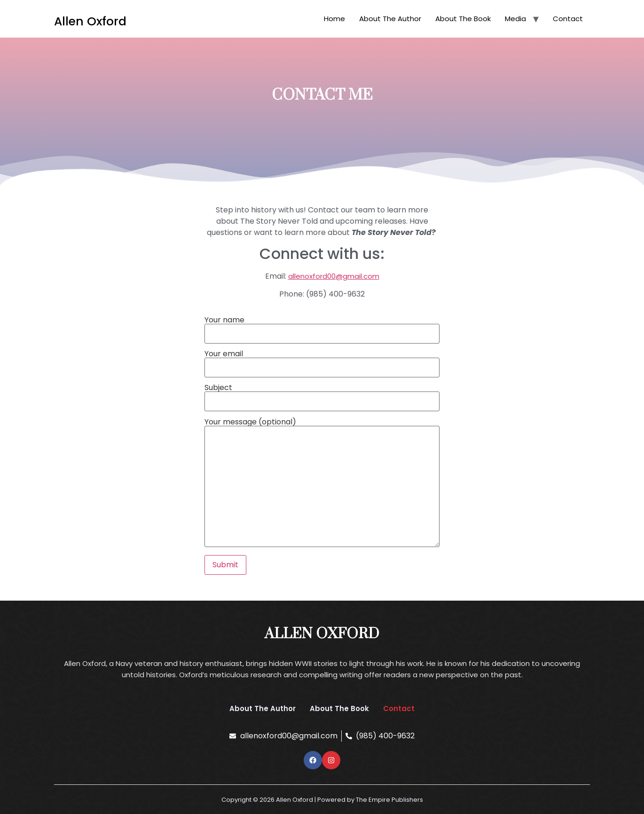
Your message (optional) (322, 483)
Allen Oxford (90, 21)
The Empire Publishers (389, 800)
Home (334, 19)
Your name (322, 328)
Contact (568, 19)
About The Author (390, 19)
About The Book (463, 19)
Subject (322, 395)
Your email (322, 361)
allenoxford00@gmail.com (334, 276)
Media (515, 19)
